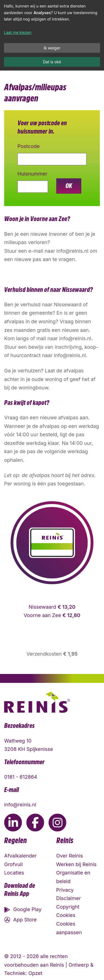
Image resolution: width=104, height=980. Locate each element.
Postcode (29, 146)
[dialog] (52, 35)
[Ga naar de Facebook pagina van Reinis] (35, 823)
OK (69, 186)
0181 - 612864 (21, 777)
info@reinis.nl (20, 805)
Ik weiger (52, 48)
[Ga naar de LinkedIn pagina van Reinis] (13, 823)
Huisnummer (32, 174)
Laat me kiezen (18, 32)
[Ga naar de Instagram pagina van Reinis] (57, 823)
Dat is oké (52, 62)
